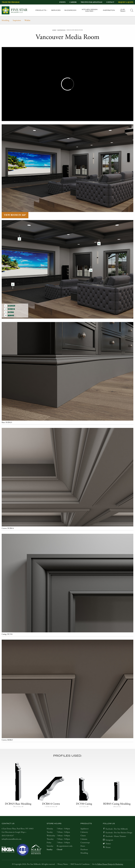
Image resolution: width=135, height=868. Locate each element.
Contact (110, 2)
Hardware (84, 850)
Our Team (123, 10)
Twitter (108, 844)
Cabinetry (84, 832)
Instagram (109, 840)
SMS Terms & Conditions (80, 864)
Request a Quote (126, 2)
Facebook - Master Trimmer (116, 836)
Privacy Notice (63, 864)
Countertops (85, 843)
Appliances (85, 829)
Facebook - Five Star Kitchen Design (119, 833)
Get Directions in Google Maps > (14, 832)
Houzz (108, 847)
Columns (84, 839)
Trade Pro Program (11, 2)
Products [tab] (41, 10)
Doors (83, 846)
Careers (73, 2)
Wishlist (27, 20)
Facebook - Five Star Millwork (117, 829)
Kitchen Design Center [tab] (90, 10)
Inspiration (109, 10)
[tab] (132, 10)
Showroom (70, 10)
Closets (83, 836)
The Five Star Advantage (92, 2)
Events (62, 2)
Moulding (5, 20)
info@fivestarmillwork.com (12, 839)
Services (56, 10)
